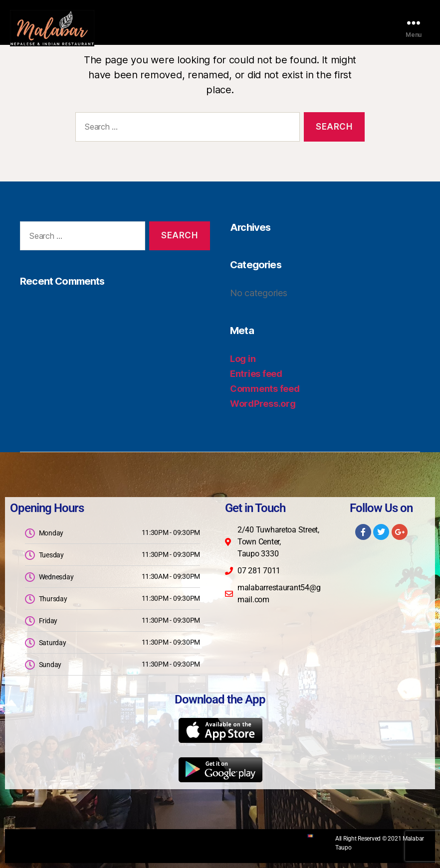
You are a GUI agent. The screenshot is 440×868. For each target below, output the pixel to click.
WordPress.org (263, 404)
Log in (243, 359)
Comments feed (265, 389)
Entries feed (256, 374)
